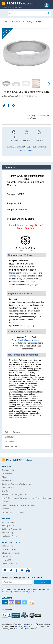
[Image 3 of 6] (26, 83)
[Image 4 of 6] (36, 83)
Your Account (8, 546)
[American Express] (25, 602)
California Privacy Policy (12, 529)
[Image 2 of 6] (16, 83)
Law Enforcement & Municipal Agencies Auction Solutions (26, 498)
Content (3, 36)
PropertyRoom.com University (15, 512)
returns (12, 276)
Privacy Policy (8, 525)
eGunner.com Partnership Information (19, 505)
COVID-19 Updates (10, 563)
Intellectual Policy (9, 536)
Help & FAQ (7, 560)
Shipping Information (11, 553)
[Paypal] (5, 602)
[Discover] (31, 602)
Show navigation (5, 13)
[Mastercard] (18, 602)
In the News (7, 473)
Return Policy (8, 533)
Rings (39, 22)
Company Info (8, 470)
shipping (35, 273)
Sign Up (42, 582)
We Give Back (8, 480)
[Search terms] (30, 13)
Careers (6, 509)
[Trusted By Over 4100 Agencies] (25, 615)
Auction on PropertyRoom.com (15, 495)
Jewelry (15, 22)
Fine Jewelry (27, 22)
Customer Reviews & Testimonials (17, 484)
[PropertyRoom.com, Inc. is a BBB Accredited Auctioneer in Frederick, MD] (11, 615)
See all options (27, 151)
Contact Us (7, 556)
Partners (6, 502)
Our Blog (6, 491)
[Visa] (12, 602)
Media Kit (6, 477)
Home (5, 22)
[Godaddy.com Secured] (35, 615)
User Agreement (9, 522)
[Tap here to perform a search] (48, 13)
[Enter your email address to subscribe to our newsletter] (17, 582)
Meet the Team (9, 487)
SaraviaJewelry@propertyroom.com (26, 340)
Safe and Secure (9, 549)
